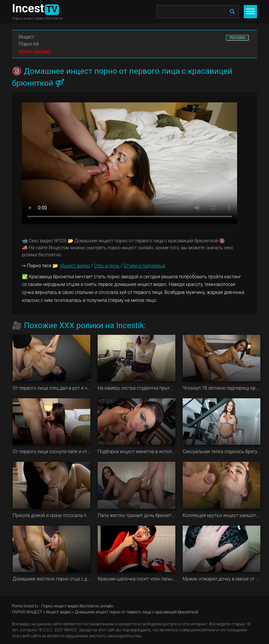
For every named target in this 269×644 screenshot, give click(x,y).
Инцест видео (75, 266)
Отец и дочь (107, 266)
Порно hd (29, 44)
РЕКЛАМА (237, 38)
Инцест (26, 37)
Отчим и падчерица (144, 266)
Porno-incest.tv (25, 606)
